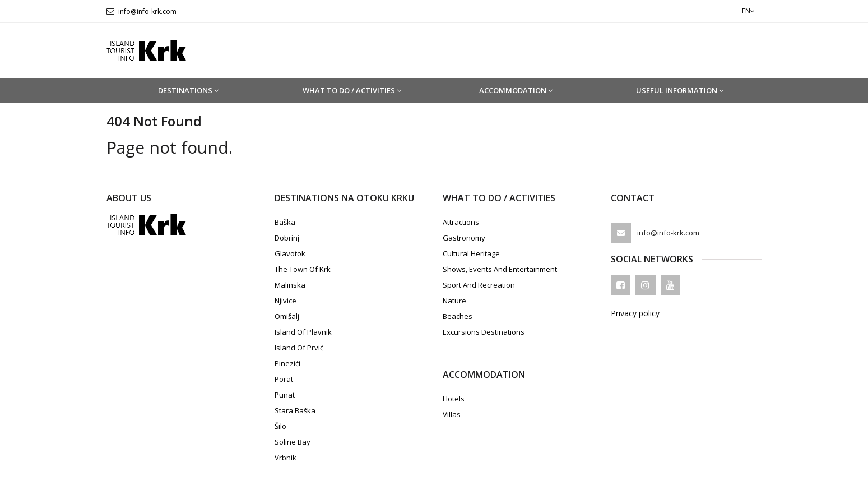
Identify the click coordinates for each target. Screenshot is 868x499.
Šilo (280, 426)
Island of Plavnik (303, 332)
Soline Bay (293, 442)
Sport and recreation (479, 285)
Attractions (461, 222)
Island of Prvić (299, 348)
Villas (452, 414)
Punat (285, 395)
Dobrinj (287, 238)
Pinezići (287, 363)
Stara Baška (295, 410)
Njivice (286, 301)
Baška (285, 222)
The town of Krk (303, 269)
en (748, 11)
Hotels (454, 399)
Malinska (290, 285)
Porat (284, 379)
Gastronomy (464, 238)
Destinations (188, 90)
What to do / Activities (352, 90)
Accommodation (516, 90)
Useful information (680, 90)
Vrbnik (286, 458)
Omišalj (287, 316)
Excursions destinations (484, 332)
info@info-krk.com (147, 11)
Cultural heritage (471, 253)
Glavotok (290, 253)
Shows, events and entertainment (500, 269)
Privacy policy (635, 313)
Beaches (458, 316)
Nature (454, 301)
